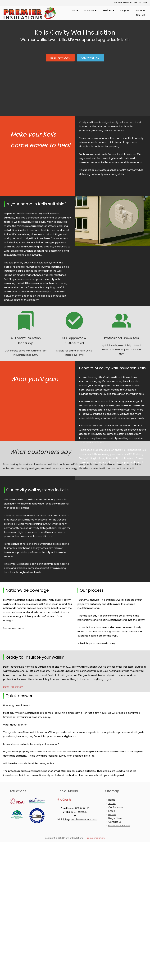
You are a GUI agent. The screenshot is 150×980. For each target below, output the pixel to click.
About (112, 803)
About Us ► (91, 10)
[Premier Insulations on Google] (64, 800)
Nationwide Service (119, 826)
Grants (112, 815)
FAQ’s (112, 811)
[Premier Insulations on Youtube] (67, 800)
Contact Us (115, 822)
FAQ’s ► (125, 10)
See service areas (13, 628)
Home (75, 10)
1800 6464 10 (82, 808)
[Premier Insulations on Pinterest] (70, 800)
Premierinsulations (96, 838)
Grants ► (140, 10)
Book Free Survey (13, 687)
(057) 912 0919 (79, 812)
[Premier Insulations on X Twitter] (61, 800)
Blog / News (115, 818)
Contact (141, 15)
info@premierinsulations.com (80, 819)
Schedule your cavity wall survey (96, 643)
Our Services (116, 807)
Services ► (109, 10)
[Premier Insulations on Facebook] (59, 800)
